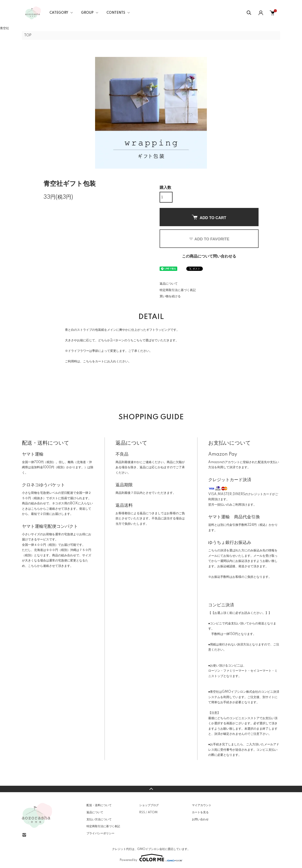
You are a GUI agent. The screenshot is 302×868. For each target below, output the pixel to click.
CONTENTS (116, 13)
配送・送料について (99, 805)
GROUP (87, 13)
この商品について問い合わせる (209, 256)
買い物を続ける (170, 296)
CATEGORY (59, 13)
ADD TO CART (209, 217)
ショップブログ (149, 805)
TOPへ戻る (151, 789)
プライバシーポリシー (100, 833)
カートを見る (200, 812)
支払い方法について (99, 819)
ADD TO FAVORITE (209, 239)
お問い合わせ (200, 819)
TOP (28, 35)
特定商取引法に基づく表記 (178, 290)
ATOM (153, 812)
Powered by (151, 858)
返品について (169, 284)
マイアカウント (202, 805)
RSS (142, 812)
